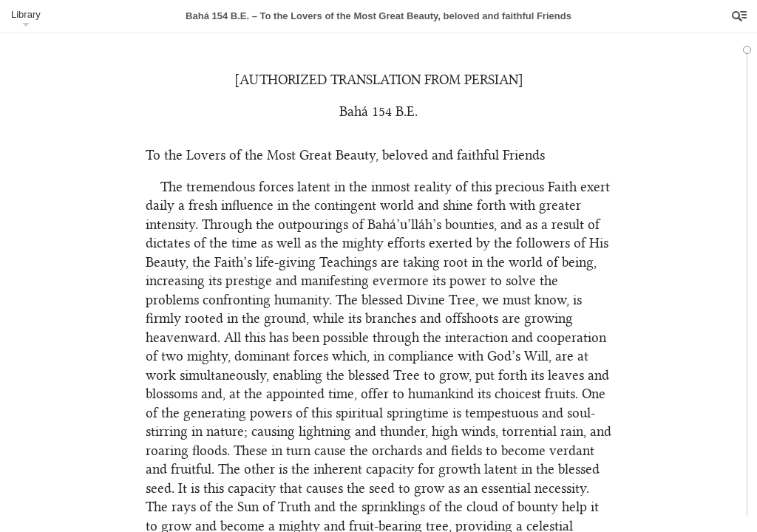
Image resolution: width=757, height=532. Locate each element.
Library (26, 14)
